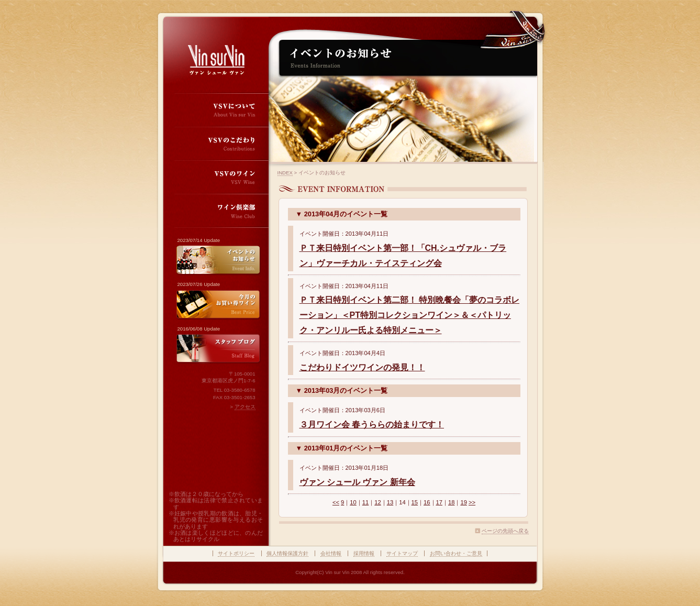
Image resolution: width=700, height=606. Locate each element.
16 (427, 502)
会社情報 (331, 553)
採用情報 (364, 553)
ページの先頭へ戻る (505, 531)
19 (463, 502)
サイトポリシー (236, 553)
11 (365, 502)
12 (377, 502)
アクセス (245, 407)
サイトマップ (402, 553)
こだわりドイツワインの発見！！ (362, 367)
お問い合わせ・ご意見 (456, 553)
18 (451, 502)
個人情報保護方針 (287, 553)
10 (353, 502)
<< (336, 502)
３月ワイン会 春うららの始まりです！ (372, 425)
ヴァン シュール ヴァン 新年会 (357, 482)
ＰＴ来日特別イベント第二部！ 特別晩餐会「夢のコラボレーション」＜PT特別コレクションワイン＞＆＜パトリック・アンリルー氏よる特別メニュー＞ (409, 315)
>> (472, 502)
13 (390, 502)
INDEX (285, 173)
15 (415, 502)
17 (439, 502)
